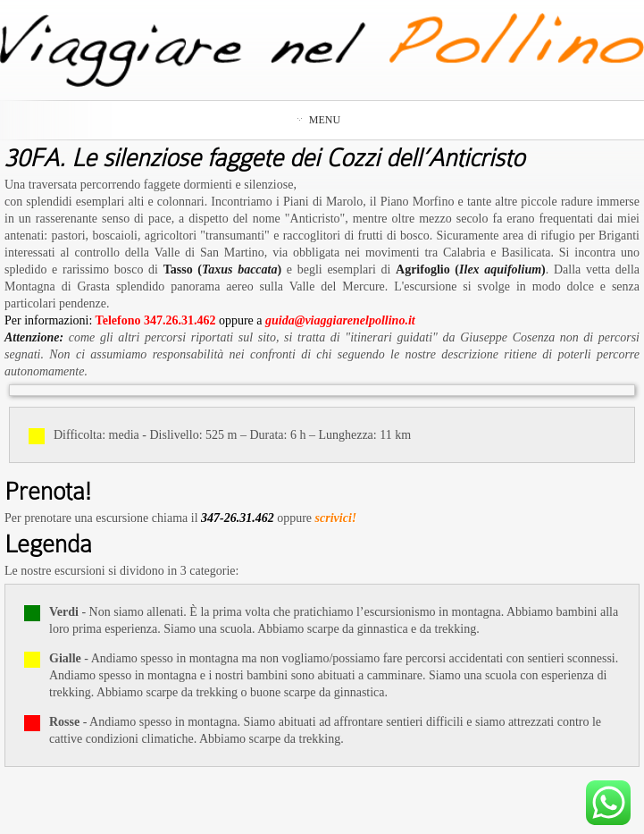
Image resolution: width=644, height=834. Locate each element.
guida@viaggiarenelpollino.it (340, 320)
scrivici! (336, 518)
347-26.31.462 (238, 518)
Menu (319, 120)
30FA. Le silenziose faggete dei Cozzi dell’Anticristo (264, 158)
